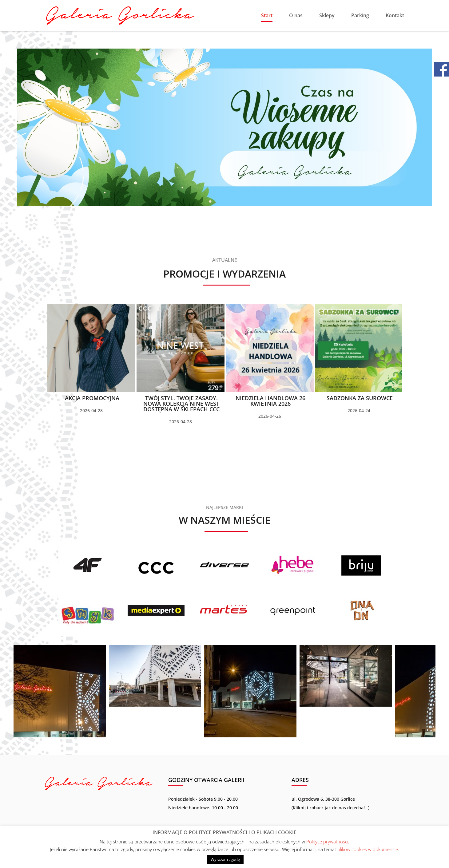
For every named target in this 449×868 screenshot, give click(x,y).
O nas (296, 16)
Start (267, 16)
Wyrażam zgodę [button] (225, 859)
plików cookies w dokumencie (368, 849)
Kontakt (395, 16)
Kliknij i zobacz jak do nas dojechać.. (330, 808)
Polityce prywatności (327, 842)
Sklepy (327, 16)
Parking (360, 16)
